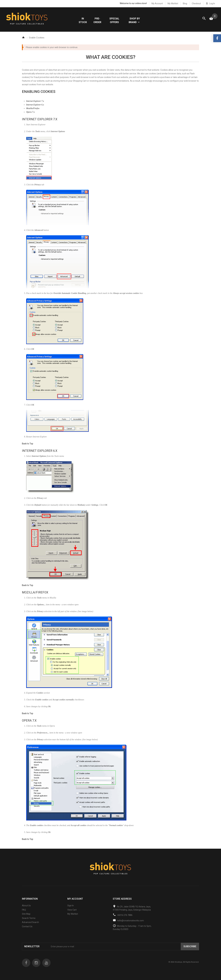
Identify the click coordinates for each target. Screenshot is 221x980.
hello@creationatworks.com (130, 921)
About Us (26, 906)
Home (23, 38)
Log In (212, 3)
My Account (157, 3)
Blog (185, 3)
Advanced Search (30, 922)
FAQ (24, 910)
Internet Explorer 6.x (35, 105)
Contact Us (27, 927)
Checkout (196, 3)
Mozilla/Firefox (33, 109)
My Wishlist (173, 3)
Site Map (26, 914)
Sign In (71, 906)
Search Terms (29, 918)
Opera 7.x (30, 112)
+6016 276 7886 (125, 915)
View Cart (72, 910)
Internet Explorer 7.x (35, 101)
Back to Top (28, 444)
